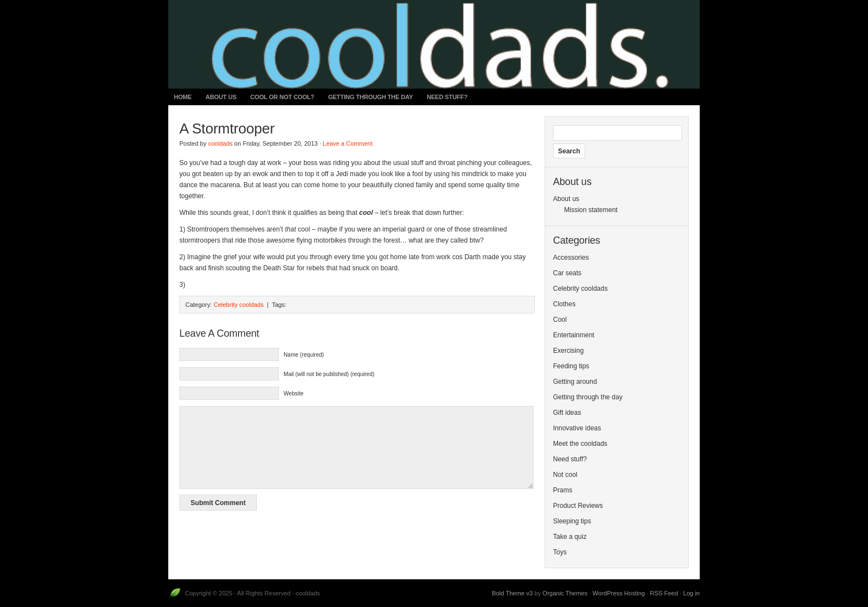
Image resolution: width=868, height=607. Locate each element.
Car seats (567, 273)
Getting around (575, 382)
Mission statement (591, 210)
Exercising (568, 351)
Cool (560, 320)
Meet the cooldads (580, 444)
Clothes (564, 304)
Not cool (565, 475)
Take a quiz (570, 537)
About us (221, 97)
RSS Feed (664, 593)
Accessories (571, 258)
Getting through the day (371, 97)
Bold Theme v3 (513, 593)
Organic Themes (565, 593)
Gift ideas (567, 413)
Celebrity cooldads (239, 305)
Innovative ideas (577, 428)
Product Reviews (578, 506)
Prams (563, 490)
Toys (560, 552)
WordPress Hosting (619, 593)
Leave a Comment (348, 143)
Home (183, 97)
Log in (691, 593)
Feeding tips (571, 366)
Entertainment (574, 335)
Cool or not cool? (282, 97)
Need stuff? (447, 97)
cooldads (220, 143)
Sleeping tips (572, 521)
